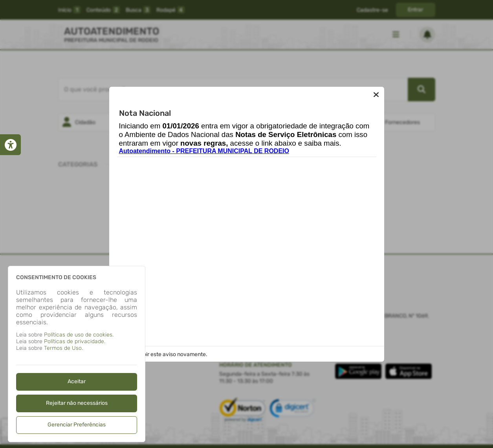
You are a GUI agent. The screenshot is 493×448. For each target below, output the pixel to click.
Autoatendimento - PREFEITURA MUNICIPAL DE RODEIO (204, 151)
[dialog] (77, 354)
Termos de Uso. (63, 348)
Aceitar (77, 381)
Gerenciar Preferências (77, 425)
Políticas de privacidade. (75, 341)
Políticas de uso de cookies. (79, 335)
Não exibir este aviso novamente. (166, 354)
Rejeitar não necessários (77, 403)
